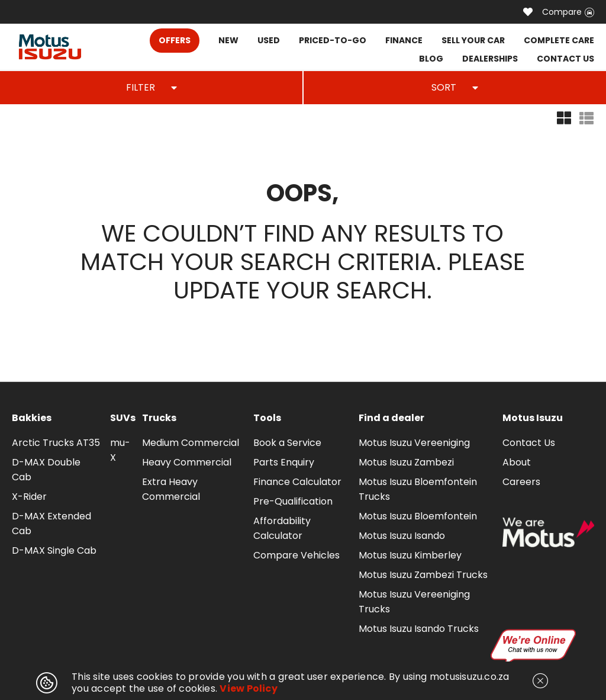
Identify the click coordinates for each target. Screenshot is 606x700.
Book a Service (287, 443)
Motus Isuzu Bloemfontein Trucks (418, 489)
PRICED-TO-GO (333, 40)
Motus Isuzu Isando (402, 536)
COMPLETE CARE (559, 40)
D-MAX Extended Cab (51, 524)
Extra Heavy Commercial (171, 489)
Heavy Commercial (187, 462)
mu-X (120, 450)
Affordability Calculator (282, 528)
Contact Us (529, 443)
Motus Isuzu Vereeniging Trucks (414, 602)
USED (269, 40)
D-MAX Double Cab (46, 470)
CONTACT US (565, 59)
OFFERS (175, 40)
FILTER (151, 87)
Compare (568, 12)
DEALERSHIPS (490, 59)
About (517, 462)
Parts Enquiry (284, 462)
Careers (521, 482)
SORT (455, 87)
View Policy (249, 688)
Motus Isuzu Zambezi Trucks (423, 575)
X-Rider (29, 497)
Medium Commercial (191, 443)
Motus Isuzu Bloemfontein (418, 516)
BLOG (431, 59)
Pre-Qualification (293, 501)
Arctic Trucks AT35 (56, 443)
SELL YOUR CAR (473, 40)
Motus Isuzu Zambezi (406, 462)
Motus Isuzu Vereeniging (414, 443)
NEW (228, 40)
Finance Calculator (297, 482)
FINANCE (404, 40)
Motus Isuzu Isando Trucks (419, 629)
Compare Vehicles (296, 555)
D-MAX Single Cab (54, 550)
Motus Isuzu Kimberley (410, 555)
